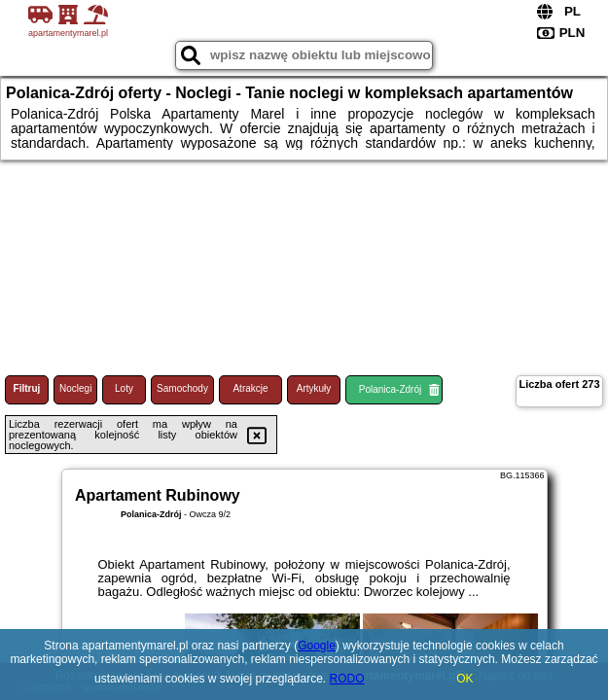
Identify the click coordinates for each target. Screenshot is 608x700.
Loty (124, 388)
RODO (347, 679)
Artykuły (314, 388)
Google (317, 646)
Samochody (182, 388)
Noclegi (75, 388)
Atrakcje (250, 388)
